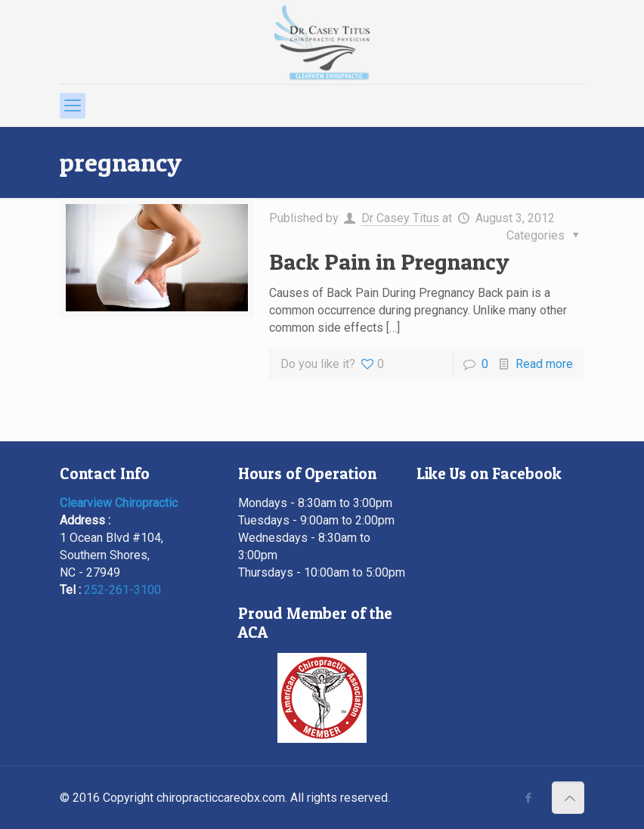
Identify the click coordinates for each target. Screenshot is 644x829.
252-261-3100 (122, 590)
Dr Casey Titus (400, 218)
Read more (544, 364)
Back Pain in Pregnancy (389, 261)
